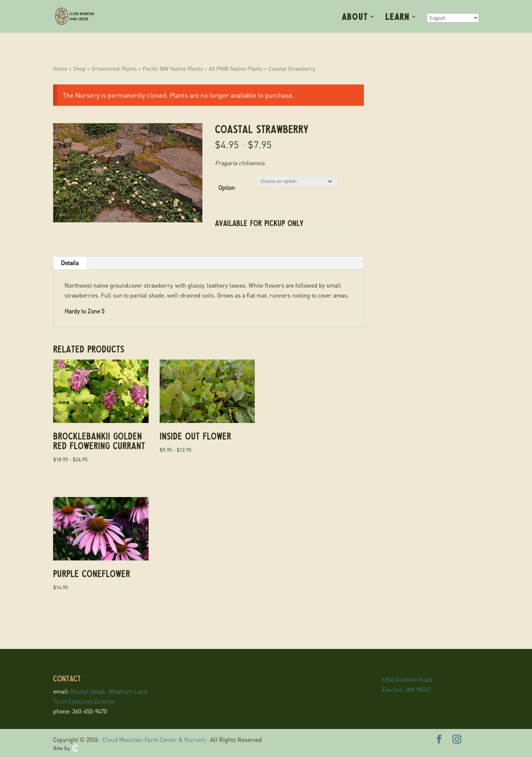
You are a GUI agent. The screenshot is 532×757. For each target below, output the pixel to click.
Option (227, 187)
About (355, 18)
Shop (79, 69)
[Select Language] (453, 18)
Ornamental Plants (114, 69)
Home (60, 69)
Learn (397, 18)
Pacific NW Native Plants (173, 69)
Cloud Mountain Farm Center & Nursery (154, 739)
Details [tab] (70, 263)
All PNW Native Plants (236, 69)
